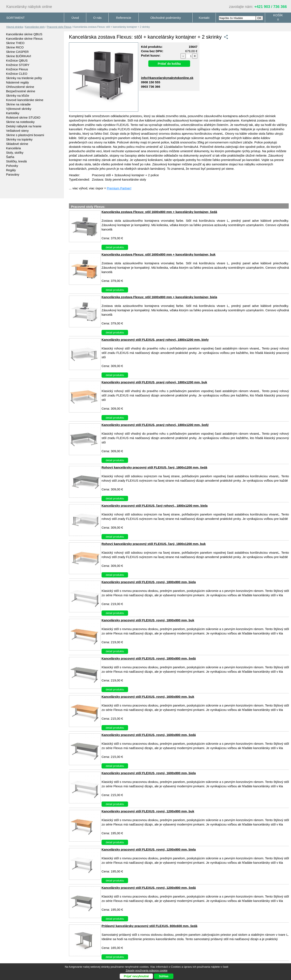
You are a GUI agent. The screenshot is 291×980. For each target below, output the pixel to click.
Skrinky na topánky (19, 139)
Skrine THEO (15, 43)
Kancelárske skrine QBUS (24, 34)
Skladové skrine (17, 144)
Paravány (13, 174)
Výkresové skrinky (19, 109)
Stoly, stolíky (15, 153)
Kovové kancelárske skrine (25, 100)
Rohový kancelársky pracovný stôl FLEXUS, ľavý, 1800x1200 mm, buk (154, 544)
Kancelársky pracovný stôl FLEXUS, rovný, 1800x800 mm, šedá (149, 658)
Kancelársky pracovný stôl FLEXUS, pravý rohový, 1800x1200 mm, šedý (155, 425)
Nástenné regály (17, 82)
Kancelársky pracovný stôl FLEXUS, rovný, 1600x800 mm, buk (148, 697)
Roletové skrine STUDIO (23, 117)
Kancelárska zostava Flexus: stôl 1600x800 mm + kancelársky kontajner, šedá (159, 212)
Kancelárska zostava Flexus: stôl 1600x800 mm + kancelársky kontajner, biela (159, 297)
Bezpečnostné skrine (21, 91)
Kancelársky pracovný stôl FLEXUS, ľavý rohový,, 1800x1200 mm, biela (155, 506)
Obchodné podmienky (166, 18)
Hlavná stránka (15, 27)
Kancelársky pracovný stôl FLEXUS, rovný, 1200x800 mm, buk (148, 811)
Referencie (124, 18)
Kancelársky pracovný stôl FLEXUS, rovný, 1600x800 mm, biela (149, 773)
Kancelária (13, 148)
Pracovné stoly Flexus (59, 27)
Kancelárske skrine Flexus (24, 39)
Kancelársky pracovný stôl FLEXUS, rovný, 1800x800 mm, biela (149, 582)
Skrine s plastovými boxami (25, 135)
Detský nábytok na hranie (24, 126)
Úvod (75, 18)
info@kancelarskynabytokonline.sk (167, 78)
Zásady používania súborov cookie (146, 971)
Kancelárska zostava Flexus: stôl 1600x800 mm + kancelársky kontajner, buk (159, 254)
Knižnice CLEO (17, 74)
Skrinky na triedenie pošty (24, 78)
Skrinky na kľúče (18, 96)
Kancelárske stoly (35, 27)
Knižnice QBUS (17, 60)
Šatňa (10, 157)
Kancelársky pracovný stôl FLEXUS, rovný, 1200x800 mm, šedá (149, 888)
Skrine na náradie (18, 104)
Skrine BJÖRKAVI (19, 56)
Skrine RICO (15, 47)
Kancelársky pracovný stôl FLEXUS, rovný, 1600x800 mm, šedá (149, 735)
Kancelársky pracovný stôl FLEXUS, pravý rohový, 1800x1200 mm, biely (155, 340)
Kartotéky (13, 113)
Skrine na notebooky (20, 122)
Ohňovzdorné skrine (20, 87)
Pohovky (12, 166)
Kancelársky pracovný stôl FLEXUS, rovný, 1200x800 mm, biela (149, 849)
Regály (11, 170)
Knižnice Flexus (17, 69)
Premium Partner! (119, 188)
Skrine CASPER (17, 52)
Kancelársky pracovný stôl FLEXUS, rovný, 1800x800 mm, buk (148, 620)
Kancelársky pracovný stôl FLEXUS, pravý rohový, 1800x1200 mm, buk (154, 382)
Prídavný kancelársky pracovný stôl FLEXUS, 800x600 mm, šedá (149, 926)
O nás (97, 18)
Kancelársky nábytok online (29, 7)
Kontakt (204, 18)
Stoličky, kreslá (16, 161)
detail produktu (115, 247)
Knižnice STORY (18, 65)
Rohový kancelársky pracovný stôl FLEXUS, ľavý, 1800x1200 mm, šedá (154, 467)
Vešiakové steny (17, 131)
